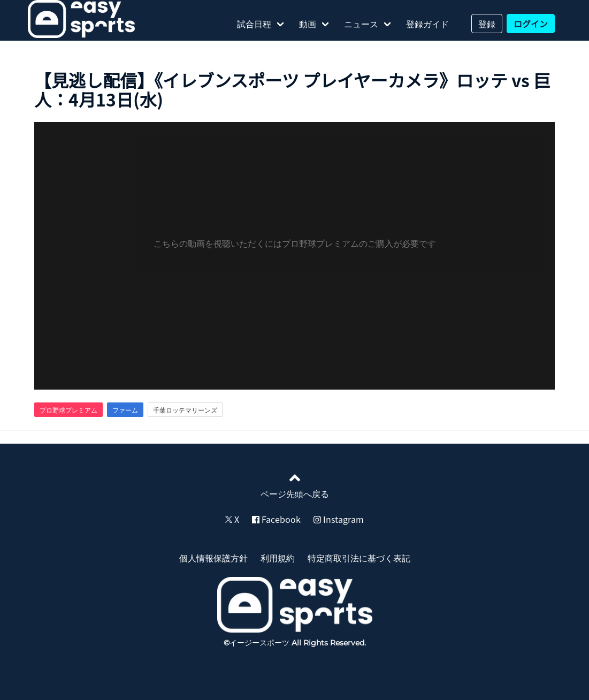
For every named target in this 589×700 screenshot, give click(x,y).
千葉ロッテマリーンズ (185, 410)
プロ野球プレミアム (68, 410)
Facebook (276, 519)
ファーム (125, 410)
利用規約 (278, 558)
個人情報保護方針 (213, 558)
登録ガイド (427, 24)
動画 (308, 24)
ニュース (361, 24)
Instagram (339, 519)
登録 (487, 24)
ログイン (531, 24)
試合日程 (254, 24)
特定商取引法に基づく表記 (359, 558)
